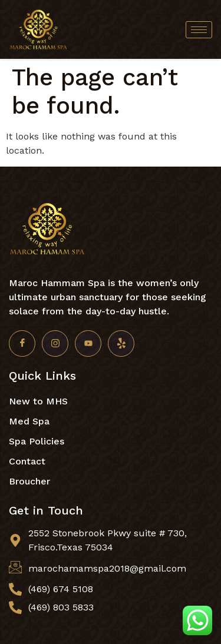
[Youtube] (88, 343)
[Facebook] (22, 343)
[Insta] (55, 343)
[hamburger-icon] (199, 30)
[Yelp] (121, 343)
